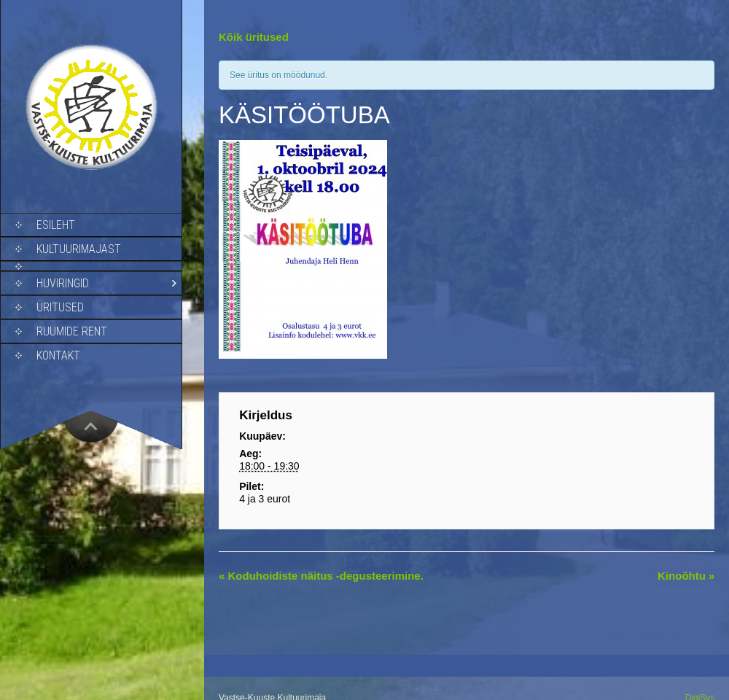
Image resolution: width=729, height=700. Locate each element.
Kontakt (58, 355)
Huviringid (63, 283)
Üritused (60, 307)
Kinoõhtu (686, 576)
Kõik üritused (254, 37)
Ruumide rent (72, 331)
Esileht (56, 225)
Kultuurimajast (79, 249)
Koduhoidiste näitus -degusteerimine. (321, 576)
